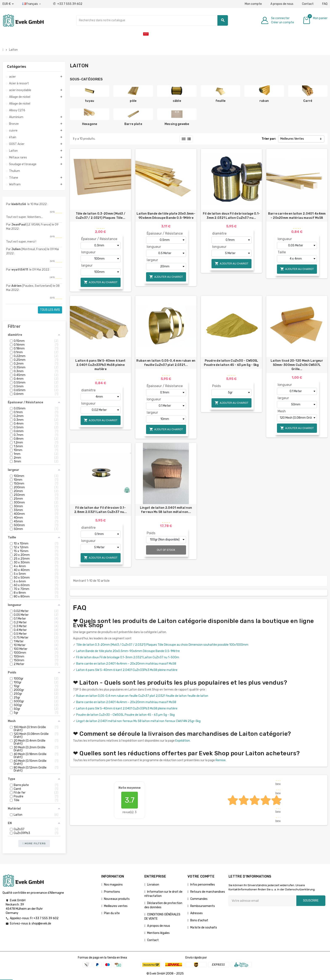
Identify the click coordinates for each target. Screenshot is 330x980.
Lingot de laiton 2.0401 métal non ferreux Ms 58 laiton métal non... (166, 510)
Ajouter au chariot (101, 282)
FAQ (325, 4)
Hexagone (90, 124)
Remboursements (203, 906)
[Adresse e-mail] (262, 901)
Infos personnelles (203, 885)
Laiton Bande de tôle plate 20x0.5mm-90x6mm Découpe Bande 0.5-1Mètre (166, 216)
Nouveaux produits (117, 899)
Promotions (112, 892)
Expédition (183, 741)
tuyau (90, 101)
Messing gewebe (177, 124)
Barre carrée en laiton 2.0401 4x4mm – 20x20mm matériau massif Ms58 (297, 216)
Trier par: (269, 139)
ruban (264, 101)
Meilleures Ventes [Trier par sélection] (292, 139)
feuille (220, 101)
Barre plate (133, 124)
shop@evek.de (41, 924)
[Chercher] (152, 20)
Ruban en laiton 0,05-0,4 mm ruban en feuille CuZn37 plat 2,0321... (166, 363)
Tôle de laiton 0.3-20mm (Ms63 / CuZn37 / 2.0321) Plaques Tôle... (101, 216)
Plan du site (112, 913)
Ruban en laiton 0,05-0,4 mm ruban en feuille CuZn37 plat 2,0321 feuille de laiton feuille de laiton (142, 696)
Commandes (199, 899)
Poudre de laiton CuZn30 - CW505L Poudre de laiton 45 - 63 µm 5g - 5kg (231, 363)
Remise (221, 760)
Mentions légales (158, 933)
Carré (308, 101)
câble (177, 101)
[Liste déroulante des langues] (32, 4)
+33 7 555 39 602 (68, 4)
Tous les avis (50, 310)
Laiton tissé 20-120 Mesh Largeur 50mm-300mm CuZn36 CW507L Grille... (297, 365)
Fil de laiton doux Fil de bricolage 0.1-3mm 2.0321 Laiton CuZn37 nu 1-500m (128, 657)
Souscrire (311, 901)
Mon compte (253, 4)
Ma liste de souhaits (204, 928)
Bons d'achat (199, 920)
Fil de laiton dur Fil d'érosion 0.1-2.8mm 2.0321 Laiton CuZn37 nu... (100, 510)
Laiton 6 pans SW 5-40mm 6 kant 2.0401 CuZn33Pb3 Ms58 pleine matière (100, 365)
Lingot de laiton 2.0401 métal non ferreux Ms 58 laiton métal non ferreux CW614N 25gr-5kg (138, 721)
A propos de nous (282, 4)
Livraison (153, 885)
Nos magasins (113, 885)
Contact (308, 4)
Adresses (196, 913)
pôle (133, 101)
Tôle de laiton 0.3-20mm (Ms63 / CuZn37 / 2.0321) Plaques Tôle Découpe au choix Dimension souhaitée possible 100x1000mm (162, 645)
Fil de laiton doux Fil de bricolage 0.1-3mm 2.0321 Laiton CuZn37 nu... (231, 216)
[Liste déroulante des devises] (8, 4)
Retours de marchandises (208, 892)
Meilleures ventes (116, 906)
